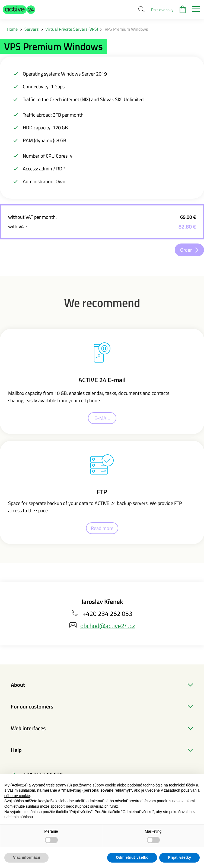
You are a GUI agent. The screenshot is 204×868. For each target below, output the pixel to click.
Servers (31, 29)
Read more (102, 528)
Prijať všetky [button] (179, 857)
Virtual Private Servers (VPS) (72, 29)
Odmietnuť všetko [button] (132, 857)
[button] (19, 10)
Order (186, 250)
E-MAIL (102, 418)
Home (12, 29)
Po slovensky (162, 10)
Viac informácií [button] (26, 857)
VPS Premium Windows (126, 29)
